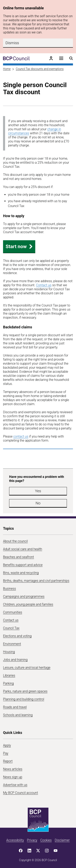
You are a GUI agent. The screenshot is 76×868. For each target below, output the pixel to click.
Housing (9, 652)
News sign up (13, 777)
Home (7, 69)
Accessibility (15, 840)
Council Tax (11, 628)
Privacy (32, 840)
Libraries (9, 675)
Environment (12, 644)
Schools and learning (18, 715)
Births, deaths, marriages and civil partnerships (36, 581)
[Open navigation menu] (61, 58)
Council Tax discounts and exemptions (40, 69)
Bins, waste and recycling (21, 573)
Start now (19, 247)
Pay (6, 753)
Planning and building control (24, 699)
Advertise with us (15, 785)
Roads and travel (15, 707)
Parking (8, 683)
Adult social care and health (23, 549)
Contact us (44, 285)
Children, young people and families (28, 604)
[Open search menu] (71, 58)
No (38, 503)
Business (10, 589)
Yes (38, 491)
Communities (13, 612)
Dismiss (12, 43)
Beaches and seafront (19, 557)
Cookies (46, 840)
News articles (13, 769)
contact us (21, 436)
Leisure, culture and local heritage (27, 668)
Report (8, 761)
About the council (15, 541)
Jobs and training (15, 660)
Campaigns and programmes (24, 596)
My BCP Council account (20, 793)
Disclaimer (62, 840)
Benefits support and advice (23, 565)
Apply (7, 745)
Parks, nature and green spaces (25, 691)
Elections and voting (17, 636)
